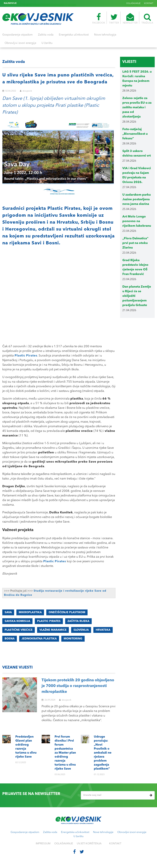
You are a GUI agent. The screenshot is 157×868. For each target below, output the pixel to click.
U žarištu (47, 43)
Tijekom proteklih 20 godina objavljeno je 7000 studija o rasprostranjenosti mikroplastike (78, 686)
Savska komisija (17, 621)
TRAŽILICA (147, 19)
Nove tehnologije (105, 35)
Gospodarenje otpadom (17, 35)
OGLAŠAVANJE (133, 3)
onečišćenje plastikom (67, 612)
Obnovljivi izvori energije (20, 43)
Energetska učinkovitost (74, 35)
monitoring (73, 639)
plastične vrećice (19, 630)
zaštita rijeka (78, 621)
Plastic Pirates (26, 356)
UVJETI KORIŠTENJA (89, 844)
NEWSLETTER (130, 19)
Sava (8, 612)
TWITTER (114, 19)
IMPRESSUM (43, 844)
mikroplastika (30, 612)
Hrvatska (103, 630)
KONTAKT (149, 3)
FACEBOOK (99, 19)
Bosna (10, 639)
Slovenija (81, 630)
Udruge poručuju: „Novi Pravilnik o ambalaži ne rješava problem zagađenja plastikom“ (61, 3)
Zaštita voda (46, 35)
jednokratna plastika (39, 639)
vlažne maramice (53, 630)
